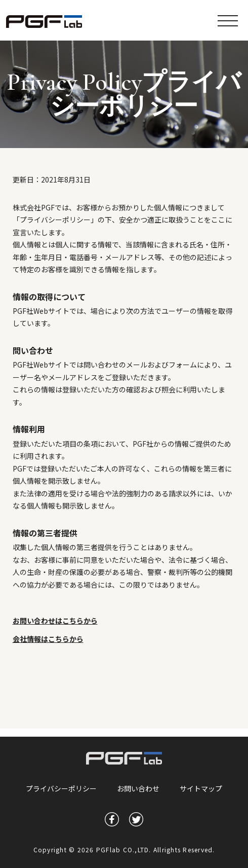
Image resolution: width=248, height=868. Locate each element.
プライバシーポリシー (61, 788)
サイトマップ (201, 788)
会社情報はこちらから (48, 639)
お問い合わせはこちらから (55, 621)
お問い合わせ (138, 788)
